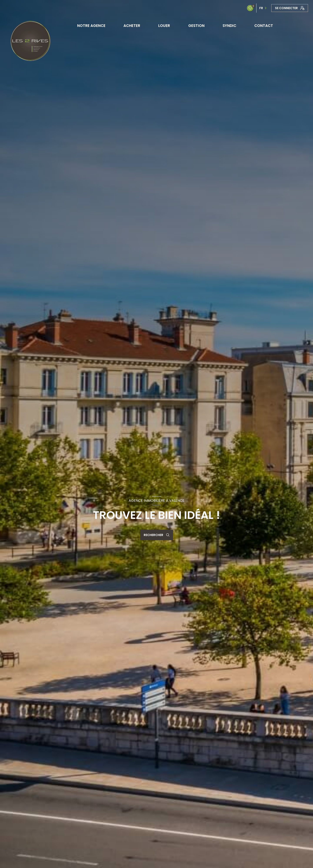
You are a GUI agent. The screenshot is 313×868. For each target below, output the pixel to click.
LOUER (164, 26)
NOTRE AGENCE (91, 26)
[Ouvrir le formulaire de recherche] (157, 535)
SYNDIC (229, 26)
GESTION (196, 26)
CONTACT (264, 26)
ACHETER (132, 26)
